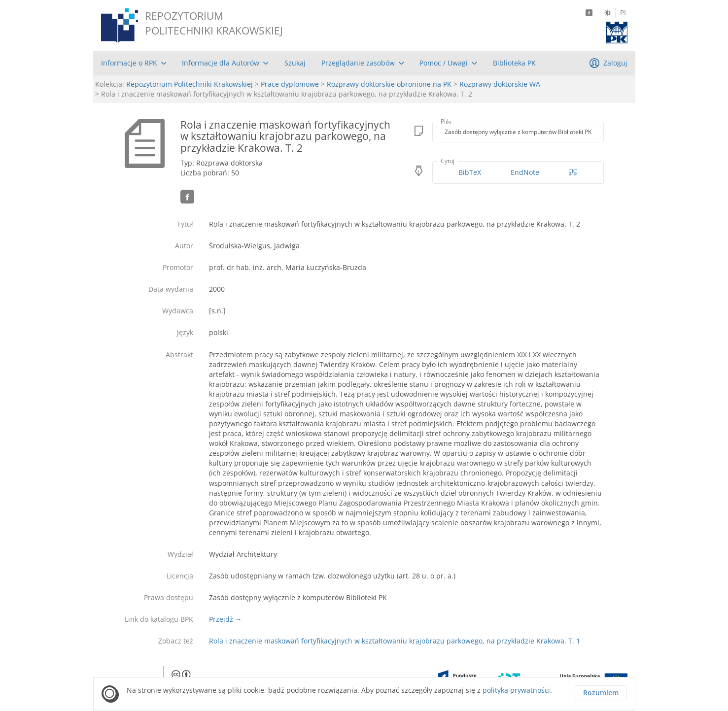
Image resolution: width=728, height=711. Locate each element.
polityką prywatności (516, 690)
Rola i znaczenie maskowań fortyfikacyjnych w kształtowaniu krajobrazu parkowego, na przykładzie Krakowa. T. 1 (395, 641)
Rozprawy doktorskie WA (500, 84)
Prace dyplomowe (290, 84)
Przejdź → (225, 619)
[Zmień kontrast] (608, 13)
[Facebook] (589, 13)
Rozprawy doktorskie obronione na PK (389, 84)
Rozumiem (601, 693)
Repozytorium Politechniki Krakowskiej (190, 84)
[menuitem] (134, 63)
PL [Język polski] (624, 13)
